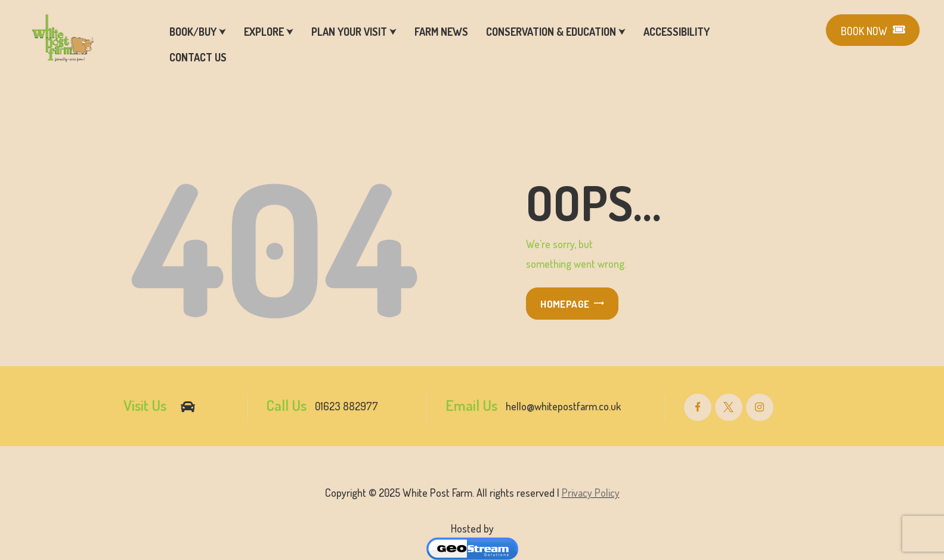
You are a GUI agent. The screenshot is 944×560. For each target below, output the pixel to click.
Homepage (565, 304)
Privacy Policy (591, 493)
